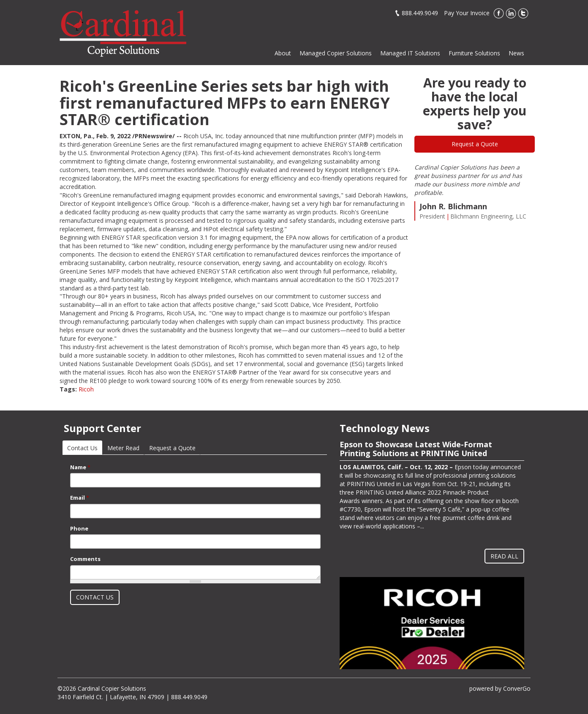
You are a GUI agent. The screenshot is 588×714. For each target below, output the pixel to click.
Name (80, 467)
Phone (79, 528)
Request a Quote (475, 144)
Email (80, 498)
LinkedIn (511, 13)
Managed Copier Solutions (336, 53)
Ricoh (86, 389)
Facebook (499, 13)
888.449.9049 (420, 13)
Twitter (523, 13)
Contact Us (85, 448)
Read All (504, 556)
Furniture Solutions (474, 53)
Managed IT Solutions (410, 53)
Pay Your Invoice (467, 13)
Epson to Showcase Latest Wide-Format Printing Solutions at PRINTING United (416, 449)
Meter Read (123, 448)
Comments (85, 559)
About (283, 53)
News (516, 53)
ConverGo (517, 688)
